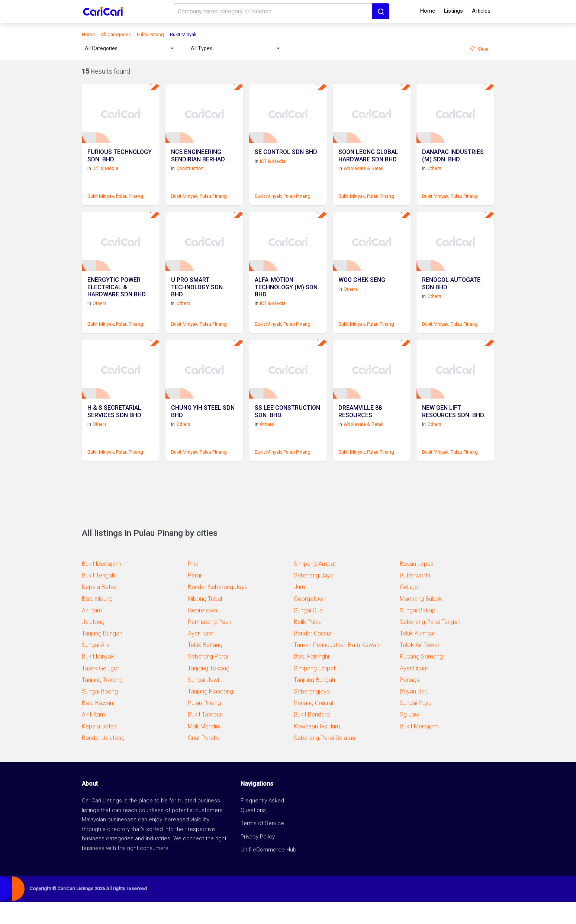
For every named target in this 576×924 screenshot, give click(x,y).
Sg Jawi (410, 737)
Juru (299, 609)
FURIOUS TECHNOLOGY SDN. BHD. (120, 163)
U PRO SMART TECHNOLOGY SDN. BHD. (198, 302)
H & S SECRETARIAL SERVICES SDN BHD (114, 434)
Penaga (410, 702)
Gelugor (410, 609)
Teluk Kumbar (417, 656)
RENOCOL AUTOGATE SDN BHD (451, 299)
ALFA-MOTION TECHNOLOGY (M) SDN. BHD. (287, 302)
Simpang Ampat (315, 586)
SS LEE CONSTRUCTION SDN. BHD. (287, 434)
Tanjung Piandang (210, 714)
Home (428, 11)
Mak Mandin (203, 749)
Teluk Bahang (205, 667)
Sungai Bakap (418, 633)
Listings (453, 11)
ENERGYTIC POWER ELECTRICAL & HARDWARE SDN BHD (117, 302)
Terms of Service (262, 846)
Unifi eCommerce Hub (268, 872)
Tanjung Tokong (102, 702)
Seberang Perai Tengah (430, 644)
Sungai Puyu (416, 725)
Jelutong (93, 644)
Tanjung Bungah (102, 656)
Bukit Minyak (101, 204)
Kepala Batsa (99, 749)
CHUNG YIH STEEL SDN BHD (203, 434)
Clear (479, 49)
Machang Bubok (421, 621)
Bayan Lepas (417, 586)
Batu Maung (97, 621)
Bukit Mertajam (101, 586)
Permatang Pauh (210, 644)
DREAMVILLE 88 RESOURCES (360, 434)
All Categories (116, 34)
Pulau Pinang (150, 34)
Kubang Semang (421, 679)
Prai (193, 586)
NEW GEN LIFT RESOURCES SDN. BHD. (454, 434)
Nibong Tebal (205, 621)
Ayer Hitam (414, 691)
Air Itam (92, 633)
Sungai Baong (100, 714)
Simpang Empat (315, 691)
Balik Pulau (308, 644)
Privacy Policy (258, 859)
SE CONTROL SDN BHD (286, 160)
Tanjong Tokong (209, 691)
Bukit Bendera (312, 737)
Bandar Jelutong (103, 760)
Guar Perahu (204, 760)
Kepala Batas (99, 609)
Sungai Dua (308, 633)
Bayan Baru (415, 714)
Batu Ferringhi (311, 679)
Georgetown (310, 621)
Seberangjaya (312, 714)
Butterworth (415, 598)
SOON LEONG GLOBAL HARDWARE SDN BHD (368, 163)
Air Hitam (94, 737)
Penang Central (313, 725)
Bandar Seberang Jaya (218, 609)
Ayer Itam (201, 656)
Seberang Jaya (314, 598)
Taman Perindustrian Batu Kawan (337, 667)
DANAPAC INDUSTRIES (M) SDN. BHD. (453, 163)
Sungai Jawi (203, 702)
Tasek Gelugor (101, 691)
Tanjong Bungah (314, 702)
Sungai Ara (96, 667)
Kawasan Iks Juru (317, 749)
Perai (194, 598)
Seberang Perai (208, 679)
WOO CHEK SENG (362, 295)
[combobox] (129, 49)
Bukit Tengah (98, 598)
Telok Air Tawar (420, 667)
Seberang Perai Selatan (324, 760)
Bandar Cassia (313, 656)
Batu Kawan (97, 725)
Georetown (202, 633)
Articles (481, 11)
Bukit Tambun (205, 737)
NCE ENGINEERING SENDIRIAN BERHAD (198, 163)
